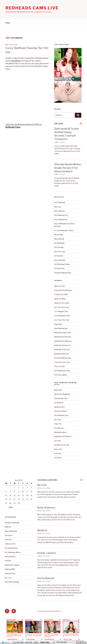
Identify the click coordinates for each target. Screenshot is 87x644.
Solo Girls (58, 453)
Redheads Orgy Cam (62, 349)
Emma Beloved (46, 578)
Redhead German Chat (63, 337)
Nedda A (42, 530)
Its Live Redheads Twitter (64, 230)
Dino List (58, 207)
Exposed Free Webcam (63, 290)
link (85, 609)
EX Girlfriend (59, 403)
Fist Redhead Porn (61, 215)
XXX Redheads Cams (62, 371)
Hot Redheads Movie (13, 552)
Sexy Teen (58, 449)
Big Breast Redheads (62, 394)
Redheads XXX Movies (63, 436)
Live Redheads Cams (62, 316)
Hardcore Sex (59, 407)
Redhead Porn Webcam (63, 341)
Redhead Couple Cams (63, 333)
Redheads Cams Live (32, 8)
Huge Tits (58, 424)
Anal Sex (8, 527)
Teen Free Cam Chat (62, 362)
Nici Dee (42, 485)
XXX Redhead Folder (62, 264)
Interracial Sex (10, 556)
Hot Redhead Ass (11, 548)
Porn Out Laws (60, 252)
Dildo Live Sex (60, 286)
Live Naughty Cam (61, 311)
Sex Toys (8, 578)
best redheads (60, 202)
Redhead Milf (10, 569)
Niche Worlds (59, 239)
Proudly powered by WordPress (49, 611)
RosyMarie (16, 61)
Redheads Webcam (62, 354)
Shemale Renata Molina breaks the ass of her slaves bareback (68, 168)
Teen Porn (58, 458)
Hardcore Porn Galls (62, 303)
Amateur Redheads (12, 523)
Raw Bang (58, 324)
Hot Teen (58, 420)
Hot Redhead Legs (61, 415)
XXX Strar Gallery (61, 375)
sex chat (57, 441)
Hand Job (8, 540)
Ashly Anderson (46, 508)
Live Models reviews (47, 480)
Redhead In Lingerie (12, 565)
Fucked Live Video (61, 294)
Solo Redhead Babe (12, 582)
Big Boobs (58, 390)
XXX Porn (59, 123)
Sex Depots (59, 256)
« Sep (10, 507)
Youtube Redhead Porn (63, 273)
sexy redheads (60, 260)
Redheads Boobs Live (62, 345)
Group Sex (9, 535)
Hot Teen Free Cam (62, 307)
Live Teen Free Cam (62, 320)
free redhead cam (61, 219)
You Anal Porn (59, 268)
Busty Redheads (11, 531)
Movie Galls (59, 235)
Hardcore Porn (10, 544)
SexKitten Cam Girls (62, 445)
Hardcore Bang (60, 299)
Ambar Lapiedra (47, 553)
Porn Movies (59, 428)
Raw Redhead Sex (61, 328)
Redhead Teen (10, 573)
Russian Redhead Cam (63, 358)
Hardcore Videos (60, 411)
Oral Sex (8, 561)
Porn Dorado (59, 247)
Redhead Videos (60, 432)
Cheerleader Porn (61, 398)
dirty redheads (60, 211)
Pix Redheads (59, 243)
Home (8, 23)
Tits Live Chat (59, 366)
